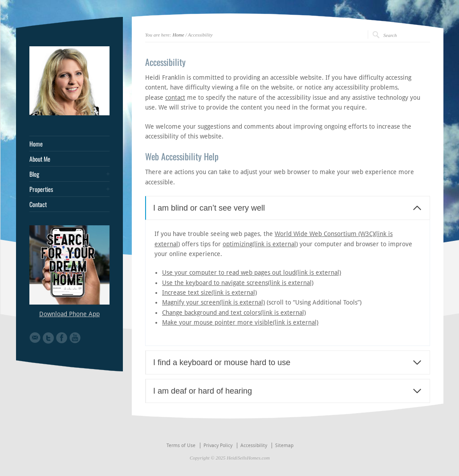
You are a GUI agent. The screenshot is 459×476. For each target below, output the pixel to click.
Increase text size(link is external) (209, 293)
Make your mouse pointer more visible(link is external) (240, 322)
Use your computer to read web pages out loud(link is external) (252, 273)
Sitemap (284, 445)
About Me (40, 159)
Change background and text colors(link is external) (234, 313)
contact (175, 98)
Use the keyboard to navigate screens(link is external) (238, 283)
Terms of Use (181, 445)
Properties (41, 189)
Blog (34, 174)
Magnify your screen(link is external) (213, 302)
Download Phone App (69, 314)
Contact (38, 204)
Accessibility (254, 445)
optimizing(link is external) (260, 244)
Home (178, 35)
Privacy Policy (218, 445)
